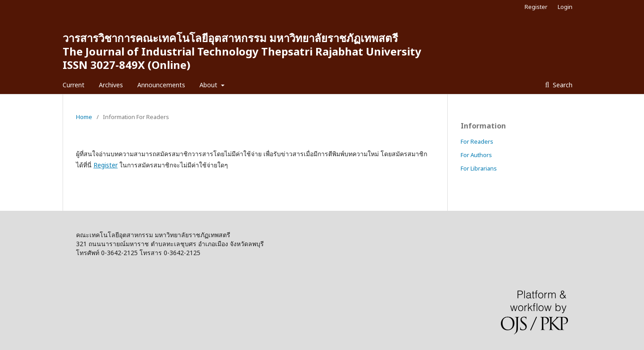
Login (565, 7)
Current (74, 85)
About (209, 85)
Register (536, 7)
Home (84, 117)
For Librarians (479, 168)
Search (562, 85)
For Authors (476, 155)
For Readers (477, 141)
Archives (111, 85)
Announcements (161, 85)
